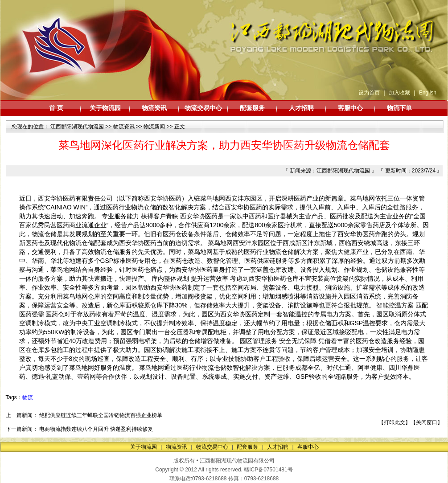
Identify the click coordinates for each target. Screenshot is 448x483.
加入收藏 (399, 93)
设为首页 (369, 93)
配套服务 (252, 108)
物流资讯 (154, 108)
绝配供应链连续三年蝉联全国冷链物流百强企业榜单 (101, 415)
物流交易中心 (203, 108)
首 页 (56, 108)
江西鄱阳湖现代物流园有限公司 (237, 461)
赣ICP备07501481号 (268, 470)
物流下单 (399, 108)
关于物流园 (105, 108)
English (428, 93)
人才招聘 (301, 108)
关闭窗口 (427, 422)
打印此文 (395, 422)
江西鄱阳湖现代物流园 (77, 127)
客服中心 (350, 108)
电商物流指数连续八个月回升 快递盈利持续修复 (96, 429)
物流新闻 (154, 127)
